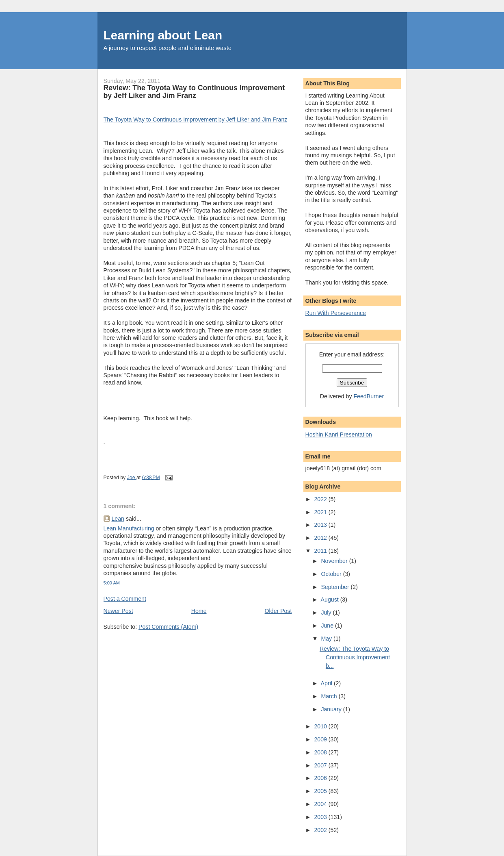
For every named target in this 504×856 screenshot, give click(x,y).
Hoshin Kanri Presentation (339, 435)
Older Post (278, 611)
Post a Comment (125, 599)
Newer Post (118, 611)
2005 (321, 791)
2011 (321, 551)
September (336, 587)
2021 (321, 512)
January (332, 709)
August (331, 600)
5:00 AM (112, 583)
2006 (321, 778)
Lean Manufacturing (129, 528)
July (327, 613)
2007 (321, 765)
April (327, 683)
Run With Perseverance (336, 313)
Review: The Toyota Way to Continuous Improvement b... (355, 657)
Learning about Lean (163, 35)
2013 (321, 525)
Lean (118, 519)
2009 (321, 739)
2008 (321, 752)
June (328, 626)
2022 (321, 499)
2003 (321, 817)
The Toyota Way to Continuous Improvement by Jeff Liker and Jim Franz (196, 119)
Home (199, 611)
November (335, 561)
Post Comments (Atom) (168, 627)
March (330, 696)
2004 (321, 804)
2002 (321, 830)
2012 (321, 538)
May (327, 639)
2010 (321, 726)
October (332, 574)
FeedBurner (369, 396)
